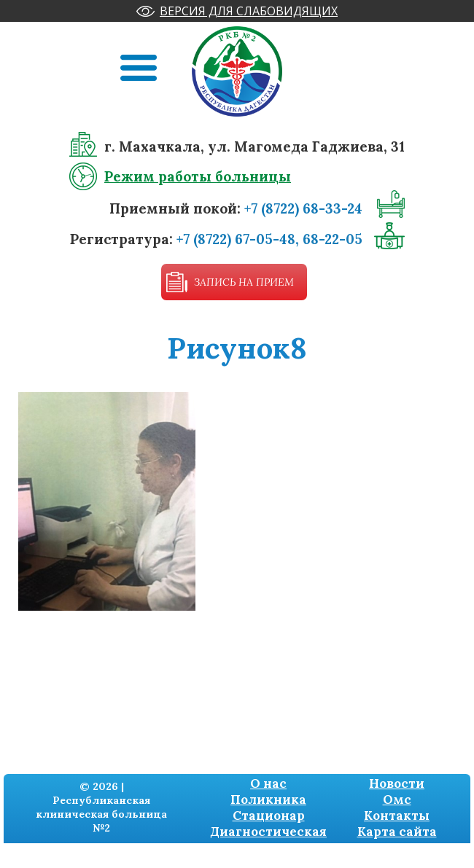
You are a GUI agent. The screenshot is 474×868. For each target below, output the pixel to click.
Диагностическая (268, 832)
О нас (268, 783)
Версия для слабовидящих (249, 11)
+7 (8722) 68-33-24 (303, 208)
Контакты (397, 816)
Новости (397, 783)
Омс (397, 799)
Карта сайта (397, 832)
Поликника (268, 799)
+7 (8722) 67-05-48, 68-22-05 (269, 239)
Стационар (269, 816)
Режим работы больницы (198, 176)
